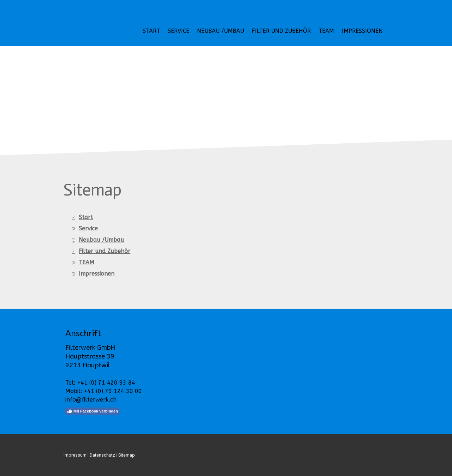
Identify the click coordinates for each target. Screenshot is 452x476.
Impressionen (362, 31)
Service (179, 31)
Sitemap (127, 455)
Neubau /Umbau (221, 31)
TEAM (326, 31)
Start (151, 31)
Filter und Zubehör (281, 31)
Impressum (75, 455)
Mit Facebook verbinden (92, 411)
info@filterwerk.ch (91, 400)
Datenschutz (102, 455)
